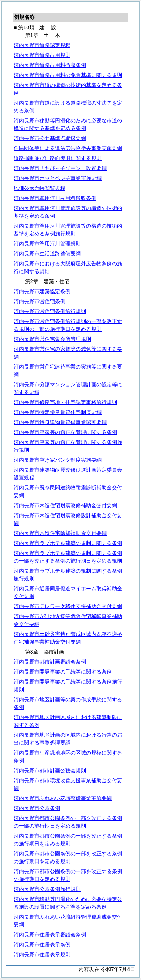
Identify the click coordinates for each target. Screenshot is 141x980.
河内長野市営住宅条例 (39, 301)
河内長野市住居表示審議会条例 (50, 935)
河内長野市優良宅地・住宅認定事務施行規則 (65, 402)
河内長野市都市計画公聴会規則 (50, 770)
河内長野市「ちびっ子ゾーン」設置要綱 (60, 168)
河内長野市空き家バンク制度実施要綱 (58, 460)
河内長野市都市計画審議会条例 (50, 662)
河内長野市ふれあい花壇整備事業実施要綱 (63, 798)
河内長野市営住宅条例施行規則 (50, 311)
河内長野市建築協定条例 (42, 291)
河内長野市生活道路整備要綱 (47, 254)
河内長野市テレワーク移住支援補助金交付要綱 (68, 606)
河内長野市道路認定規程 (42, 45)
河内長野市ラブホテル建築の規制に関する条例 (68, 543)
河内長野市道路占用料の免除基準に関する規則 (68, 75)
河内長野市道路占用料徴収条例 (50, 65)
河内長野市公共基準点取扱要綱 (50, 138)
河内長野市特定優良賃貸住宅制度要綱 (58, 412)
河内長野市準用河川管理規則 (47, 244)
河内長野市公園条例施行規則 (47, 889)
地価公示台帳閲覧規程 (39, 188)
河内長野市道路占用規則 (42, 55)
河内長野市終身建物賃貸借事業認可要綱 (60, 422)
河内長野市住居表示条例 (42, 945)
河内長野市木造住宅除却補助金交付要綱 (60, 533)
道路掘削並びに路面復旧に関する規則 (58, 158)
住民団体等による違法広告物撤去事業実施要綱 (68, 148)
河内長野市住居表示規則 (42, 954)
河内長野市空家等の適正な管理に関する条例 (65, 432)
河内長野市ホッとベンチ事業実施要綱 (58, 178)
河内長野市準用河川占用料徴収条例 (55, 198)
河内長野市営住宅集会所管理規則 (52, 339)
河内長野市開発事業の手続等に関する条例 (63, 672)
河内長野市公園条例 (37, 808)
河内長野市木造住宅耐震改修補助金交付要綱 (65, 505)
